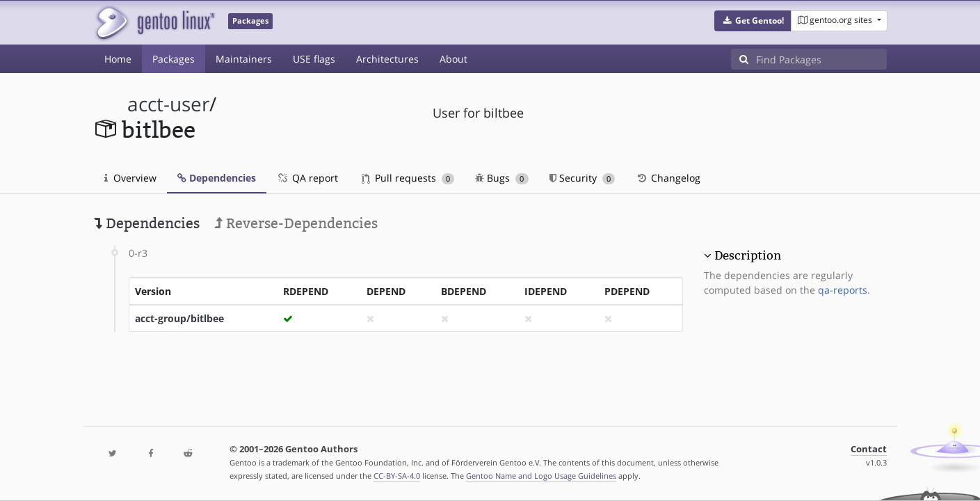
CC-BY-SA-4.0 (397, 476)
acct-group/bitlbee (179, 318)
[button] (753, 21)
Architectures (387, 59)
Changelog (668, 178)
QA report (307, 178)
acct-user (168, 104)
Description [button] (748, 255)
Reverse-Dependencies (296, 223)
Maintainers (244, 59)
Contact (869, 449)
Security (583, 178)
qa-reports (843, 290)
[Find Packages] (821, 59)
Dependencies (217, 178)
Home (118, 59)
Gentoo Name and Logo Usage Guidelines (541, 476)
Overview (130, 178)
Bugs (502, 178)
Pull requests (408, 178)
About (453, 59)
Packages (174, 59)
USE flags (314, 59)
